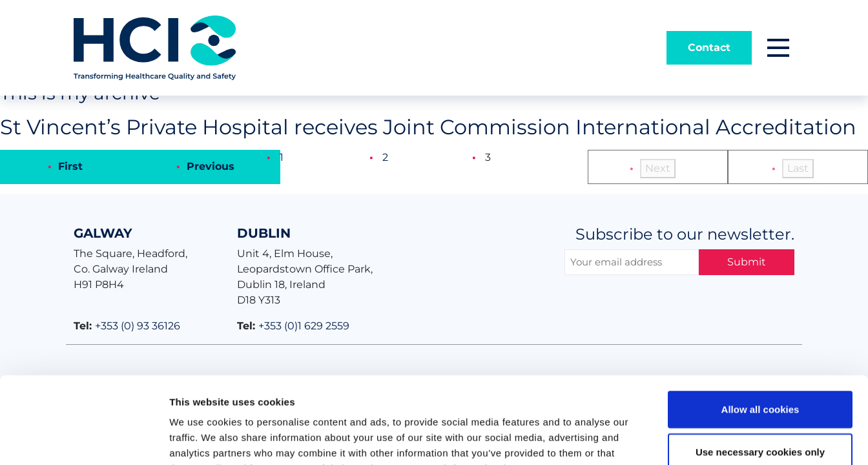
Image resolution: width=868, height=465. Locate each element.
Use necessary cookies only (760, 370)
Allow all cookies (760, 328)
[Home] (155, 47)
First (70, 166)
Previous (211, 166)
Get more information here (460, 387)
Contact (709, 47)
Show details (678, 439)
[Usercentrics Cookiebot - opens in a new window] (84, 440)
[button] (778, 48)
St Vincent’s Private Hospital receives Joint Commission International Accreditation (428, 127)
